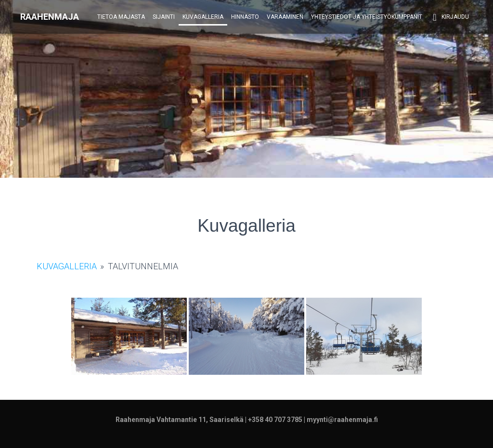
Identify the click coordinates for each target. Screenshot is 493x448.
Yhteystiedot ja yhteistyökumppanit (367, 17)
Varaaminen (285, 17)
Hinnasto (245, 17)
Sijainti (164, 17)
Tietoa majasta (121, 17)
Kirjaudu (449, 17)
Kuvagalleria (203, 17)
